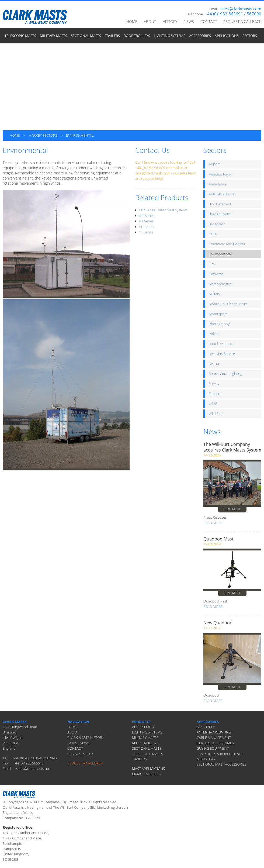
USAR (213, 404)
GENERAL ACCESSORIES (215, 743)
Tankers (215, 394)
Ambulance (218, 184)
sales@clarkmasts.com (240, 9)
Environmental (220, 254)
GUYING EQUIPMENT (213, 748)
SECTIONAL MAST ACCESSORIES (222, 764)
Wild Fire (216, 414)
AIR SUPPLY (206, 727)
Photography (219, 324)
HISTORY (170, 21)
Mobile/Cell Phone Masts (228, 304)
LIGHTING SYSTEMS (170, 36)
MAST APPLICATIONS (148, 769)
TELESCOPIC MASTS (20, 36)
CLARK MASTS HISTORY (86, 738)
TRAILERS (112, 36)
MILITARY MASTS (53, 36)
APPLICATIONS (227, 36)
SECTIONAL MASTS (86, 36)
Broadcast (217, 224)
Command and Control (227, 244)
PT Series (146, 221)
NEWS (189, 21)
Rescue (214, 364)
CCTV (213, 234)
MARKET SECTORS (43, 135)
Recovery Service (222, 354)
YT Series (146, 232)
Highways (216, 274)
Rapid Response (222, 344)
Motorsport (218, 314)
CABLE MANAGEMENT (214, 738)
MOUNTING (206, 759)
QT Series (147, 227)
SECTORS (250, 36)
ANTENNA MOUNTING (214, 732)
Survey (214, 384)
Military (214, 294)
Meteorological (220, 284)
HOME (132, 21)
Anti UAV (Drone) (222, 194)
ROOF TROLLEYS (137, 36)
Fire (212, 264)
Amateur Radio (220, 174)
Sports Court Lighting (225, 374)
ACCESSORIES (200, 36)
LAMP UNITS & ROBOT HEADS (220, 754)
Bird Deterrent (220, 204)
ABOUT (150, 21)
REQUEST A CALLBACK (242, 21)
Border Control (221, 214)
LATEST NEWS (78, 743)
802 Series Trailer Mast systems (163, 210)
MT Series (147, 216)
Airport (214, 164)
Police (213, 334)
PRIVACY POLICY (80, 754)
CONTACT (209, 21)
